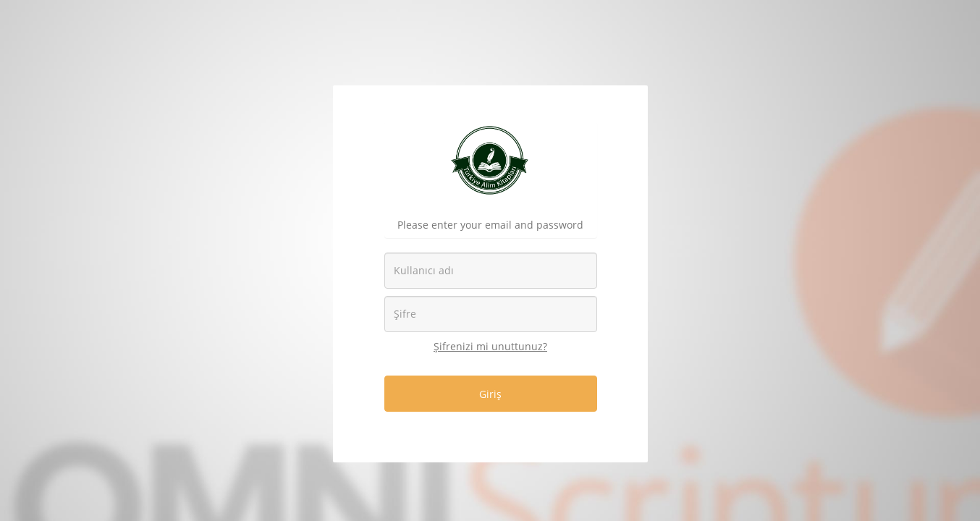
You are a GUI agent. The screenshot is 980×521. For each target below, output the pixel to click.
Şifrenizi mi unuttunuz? (490, 346)
